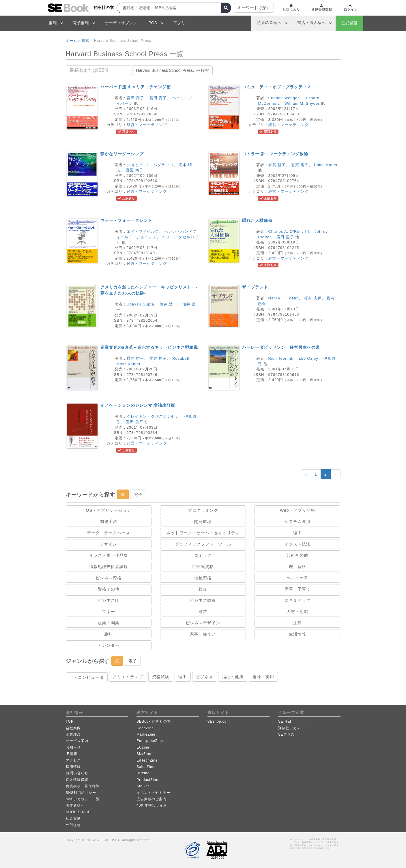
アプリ (179, 23)
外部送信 (73, 825)
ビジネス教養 (203, 600)
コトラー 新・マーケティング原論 (275, 154)
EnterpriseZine (150, 741)
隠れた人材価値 (257, 220)
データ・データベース (108, 533)
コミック (203, 555)
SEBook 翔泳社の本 (154, 721)
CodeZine (145, 728)
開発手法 (108, 522)
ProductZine (147, 780)
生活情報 (298, 634)
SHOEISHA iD (78, 812)
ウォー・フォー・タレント (126, 220)
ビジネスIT (108, 600)
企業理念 (73, 734)
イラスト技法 (298, 544)
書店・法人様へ (311, 23)
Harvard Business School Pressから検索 (172, 70)
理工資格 (298, 567)
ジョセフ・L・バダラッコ (150, 165)
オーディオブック (121, 23)
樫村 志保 (313, 298)
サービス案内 (77, 741)
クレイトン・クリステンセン (153, 416)
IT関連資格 (203, 567)
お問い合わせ (77, 773)
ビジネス (205, 677)
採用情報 (73, 767)
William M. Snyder (302, 103)
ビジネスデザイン (203, 623)
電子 (138, 494)
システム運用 (298, 522)
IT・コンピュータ (87, 677)
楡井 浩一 (168, 304)
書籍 (53, 23)
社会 (203, 589)
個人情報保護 (77, 780)
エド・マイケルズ (143, 231)
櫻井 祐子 (135, 358)
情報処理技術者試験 (109, 567)
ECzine (143, 747)
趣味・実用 (263, 677)
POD (153, 23)
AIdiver (143, 786)
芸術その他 (297, 555)
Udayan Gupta (141, 304)
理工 (298, 533)
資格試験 (161, 677)
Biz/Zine (144, 754)
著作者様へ (75, 805)
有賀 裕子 (277, 165)
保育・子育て (298, 589)
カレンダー (109, 645)
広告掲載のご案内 (151, 799)
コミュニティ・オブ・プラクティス (277, 87)
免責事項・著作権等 (83, 786)
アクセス (73, 760)
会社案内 (73, 728)
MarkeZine (146, 734)
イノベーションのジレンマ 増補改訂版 (138, 405)
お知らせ (73, 747)
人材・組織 (297, 612)
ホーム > (73, 41)
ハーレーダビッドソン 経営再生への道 (281, 347)
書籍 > (87, 41)
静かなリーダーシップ (122, 154)
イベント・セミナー (153, 793)
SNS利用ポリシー (81, 793)
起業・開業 (109, 623)
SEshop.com (219, 721)
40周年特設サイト (152, 805)
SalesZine (145, 767)
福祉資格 (203, 578)
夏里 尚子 (135, 170)
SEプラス (286, 734)
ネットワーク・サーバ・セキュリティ (203, 533)
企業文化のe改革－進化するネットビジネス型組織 (149, 347)
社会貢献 (73, 818)
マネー (109, 612)
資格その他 (109, 589)
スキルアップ (298, 600)
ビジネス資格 (108, 578)
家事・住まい (203, 634)
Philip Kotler (326, 165)
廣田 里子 (285, 237)
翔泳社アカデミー (293, 728)
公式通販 (349, 23)
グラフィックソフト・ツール (203, 544)
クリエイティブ (128, 677)
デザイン (108, 544)
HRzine (143, 773)
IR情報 (72, 754)
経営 (203, 612)
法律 (298, 623)
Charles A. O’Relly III (289, 231)
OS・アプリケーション (109, 510)
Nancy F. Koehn (284, 298)
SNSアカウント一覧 (83, 799)
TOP (70, 721)
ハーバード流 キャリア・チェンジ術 (136, 87)
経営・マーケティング (147, 125)
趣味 (108, 634)
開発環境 (203, 522)
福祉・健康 (233, 677)
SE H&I (285, 721)
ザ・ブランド (255, 287)
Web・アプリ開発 (298, 510)
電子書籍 (81, 23)
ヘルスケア (297, 578)
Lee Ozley (308, 358)
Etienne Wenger (284, 98)
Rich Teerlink (281, 358)
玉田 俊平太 (137, 422)
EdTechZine (147, 760)
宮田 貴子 (135, 98)
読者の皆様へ (269, 23)
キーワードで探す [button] (254, 8)
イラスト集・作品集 (109, 555)
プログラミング (203, 510)
